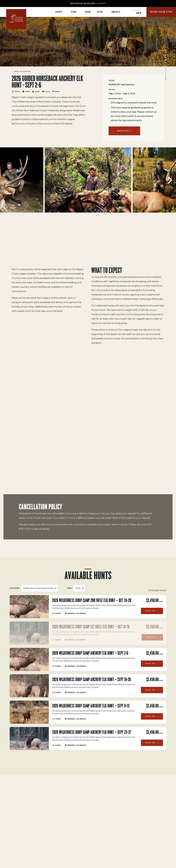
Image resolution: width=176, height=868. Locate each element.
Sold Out (151, 637)
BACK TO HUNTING (22, 72)
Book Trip (151, 611)
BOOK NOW (123, 131)
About (116, 12)
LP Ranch (101, 4)
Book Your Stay (161, 12)
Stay (100, 12)
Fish (74, 12)
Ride (88, 12)
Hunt (59, 12)
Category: (15, 588)
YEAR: (70, 588)
